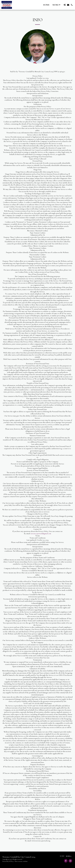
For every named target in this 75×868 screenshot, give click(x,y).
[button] (65, 5)
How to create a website (21, 861)
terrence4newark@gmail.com (41, 534)
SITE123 (11, 861)
